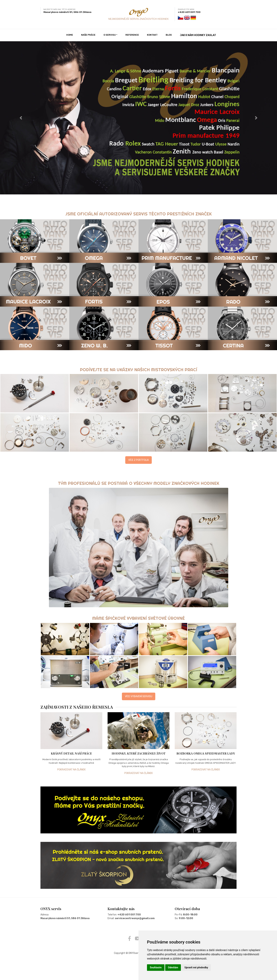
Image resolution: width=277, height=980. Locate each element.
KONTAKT (152, 35)
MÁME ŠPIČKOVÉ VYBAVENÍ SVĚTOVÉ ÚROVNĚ (139, 618)
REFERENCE (132, 35)
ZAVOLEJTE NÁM (186, 9)
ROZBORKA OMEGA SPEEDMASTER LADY (206, 753)
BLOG (169, 35)
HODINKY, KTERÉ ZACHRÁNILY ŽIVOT (139, 753)
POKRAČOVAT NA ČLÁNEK (71, 769)
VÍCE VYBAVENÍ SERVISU (139, 696)
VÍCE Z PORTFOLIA (138, 460)
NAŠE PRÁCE (88, 35)
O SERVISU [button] (110, 35)
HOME (70, 35)
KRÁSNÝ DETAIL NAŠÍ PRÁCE (71, 753)
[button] (21, 118)
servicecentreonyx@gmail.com (135, 918)
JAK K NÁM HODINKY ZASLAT (198, 35)
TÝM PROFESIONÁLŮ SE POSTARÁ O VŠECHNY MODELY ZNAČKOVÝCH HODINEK (139, 483)
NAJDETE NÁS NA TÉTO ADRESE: (60, 9)
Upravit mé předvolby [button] (196, 967)
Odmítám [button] (173, 967)
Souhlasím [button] (156, 967)
